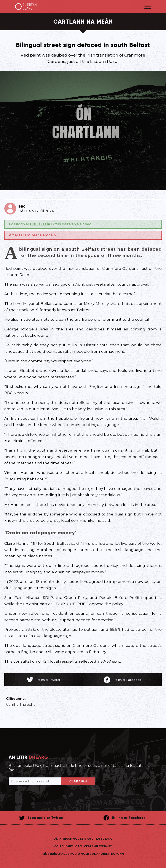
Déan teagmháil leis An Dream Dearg (83, 839)
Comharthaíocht (20, 705)
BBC (22, 206)
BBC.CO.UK (40, 224)
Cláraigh (78, 781)
